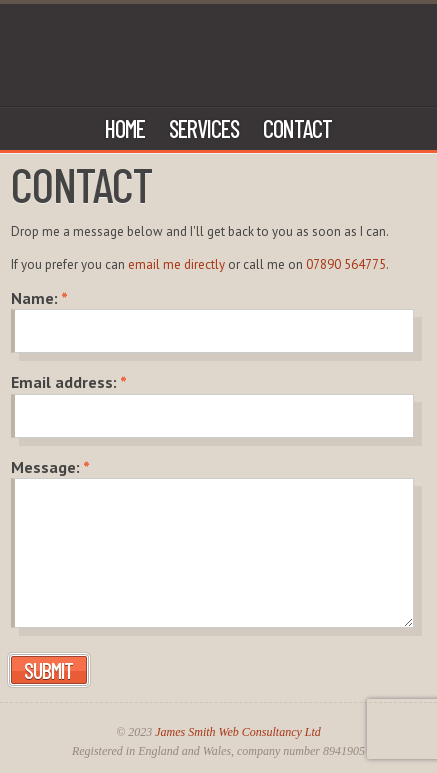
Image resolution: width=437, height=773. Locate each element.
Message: (50, 467)
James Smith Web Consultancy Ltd (238, 732)
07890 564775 (346, 264)
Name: (39, 298)
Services (204, 128)
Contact (297, 128)
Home (125, 128)
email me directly (176, 264)
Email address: (69, 382)
